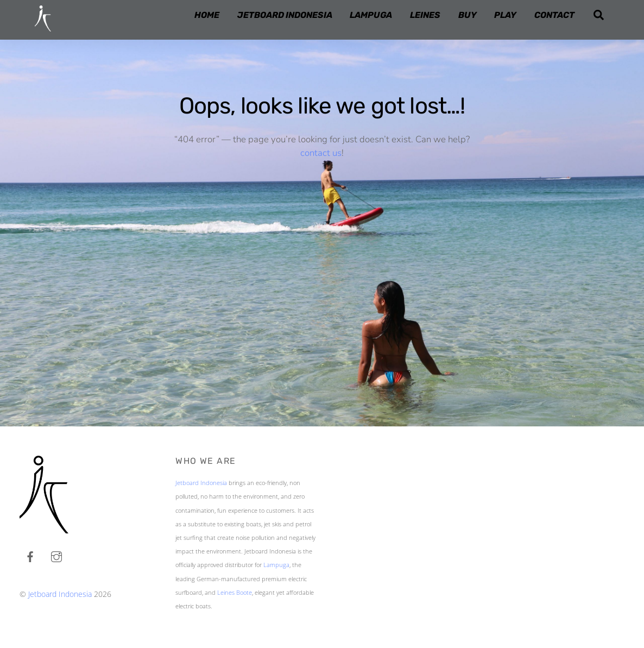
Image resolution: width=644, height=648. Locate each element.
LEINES (425, 15)
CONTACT (554, 15)
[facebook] (30, 555)
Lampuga (276, 565)
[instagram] (56, 555)
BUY (468, 15)
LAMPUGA (371, 15)
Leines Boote (235, 593)
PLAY (505, 15)
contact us (321, 153)
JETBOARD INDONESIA (285, 15)
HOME (207, 15)
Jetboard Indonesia (60, 594)
